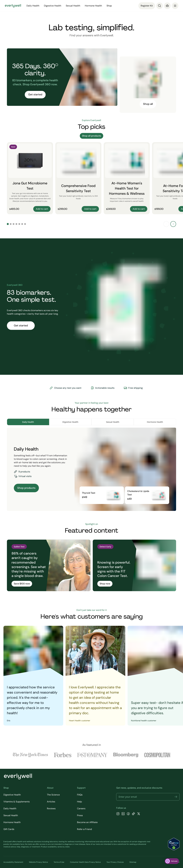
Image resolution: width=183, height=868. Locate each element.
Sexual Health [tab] (113, 422)
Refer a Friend (84, 829)
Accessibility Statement (13, 862)
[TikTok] (133, 814)
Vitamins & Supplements (17, 802)
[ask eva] (172, 861)
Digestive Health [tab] (70, 422)
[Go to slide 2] (11, 224)
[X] (139, 814)
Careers (81, 808)
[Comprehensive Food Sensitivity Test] (78, 178)
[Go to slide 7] (25, 224)
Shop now (105, 584)
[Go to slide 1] (8, 224)
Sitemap (133, 862)
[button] (176, 797)
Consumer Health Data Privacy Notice (85, 862)
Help (79, 802)
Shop (109, 6)
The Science (53, 795)
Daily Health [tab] (28, 422)
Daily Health (33, 6)
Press (80, 815)
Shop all (148, 104)
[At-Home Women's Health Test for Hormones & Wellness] (127, 178)
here (22, 844)
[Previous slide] (166, 224)
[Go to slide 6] (22, 224)
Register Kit (147, 6)
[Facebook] (128, 814)
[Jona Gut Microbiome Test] (30, 178)
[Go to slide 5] (19, 224)
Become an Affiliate (87, 822)
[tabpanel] (91, 469)
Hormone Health (93, 6)
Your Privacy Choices (115, 862)
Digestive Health (53, 6)
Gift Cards (9, 829)
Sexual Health (73, 6)
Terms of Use (59, 862)
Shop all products (91, 136)
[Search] (160, 6)
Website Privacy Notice (38, 862)
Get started (35, 94)
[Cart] (167, 6)
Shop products (26, 488)
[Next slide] (173, 224)
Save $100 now (22, 584)
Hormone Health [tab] (155, 422)
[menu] (175, 6)
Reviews (51, 808)
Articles (51, 802)
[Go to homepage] (13, 6)
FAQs (80, 795)
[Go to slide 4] (16, 224)
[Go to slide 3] (14, 224)
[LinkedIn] (123, 814)
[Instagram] (118, 814)
